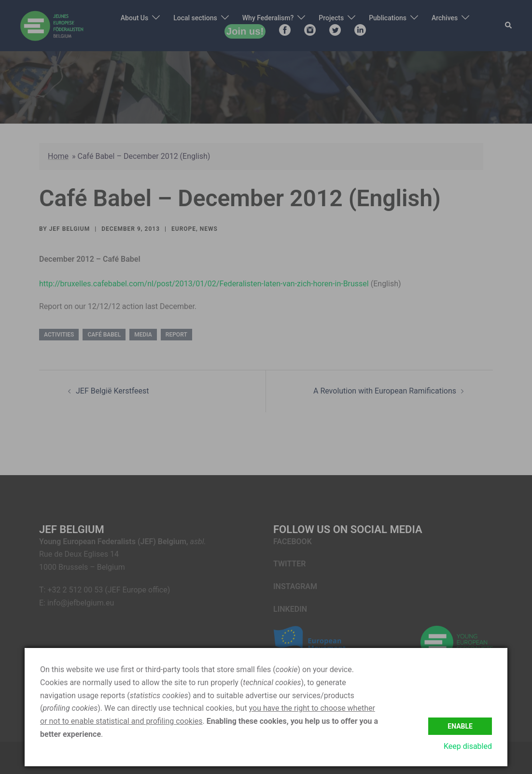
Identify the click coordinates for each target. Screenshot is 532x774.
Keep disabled (468, 746)
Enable (460, 726)
